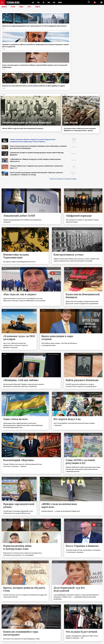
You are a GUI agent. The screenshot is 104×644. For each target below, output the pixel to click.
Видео (22, 7)
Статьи (13, 7)
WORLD (61, 2)
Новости (4, 7)
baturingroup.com (64, 642)
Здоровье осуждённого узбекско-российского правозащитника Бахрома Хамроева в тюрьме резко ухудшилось (38, 30)
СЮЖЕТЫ (39, 7)
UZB (54, 2)
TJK (44, 2)
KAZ (33, 2)
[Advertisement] (91, 111)
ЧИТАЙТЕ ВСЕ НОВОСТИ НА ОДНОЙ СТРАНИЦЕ (63, 127)
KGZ (38, 2)
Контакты (6, 639)
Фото (30, 7)
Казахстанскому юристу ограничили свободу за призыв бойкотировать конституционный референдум (64, 30)
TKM (49, 2)
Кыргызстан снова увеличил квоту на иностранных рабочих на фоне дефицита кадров (91, 29)
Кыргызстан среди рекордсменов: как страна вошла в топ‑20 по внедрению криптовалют (12, 30)
